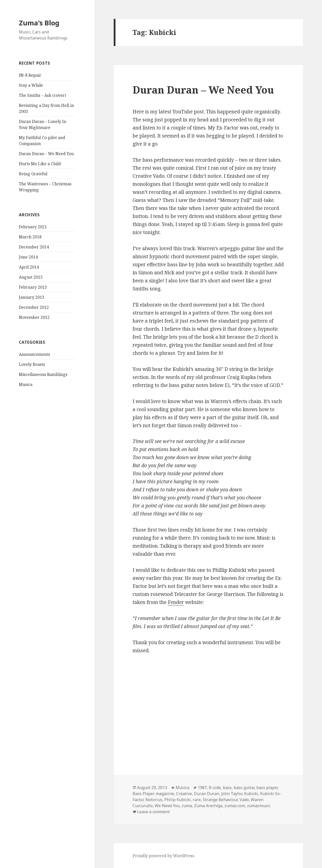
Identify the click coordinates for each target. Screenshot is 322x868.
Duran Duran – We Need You (46, 154)
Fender (176, 602)
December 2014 (34, 247)
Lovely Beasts (32, 364)
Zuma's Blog (39, 23)
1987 (202, 788)
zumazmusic (259, 806)
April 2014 (29, 267)
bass (227, 788)
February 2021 (33, 227)
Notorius (154, 800)
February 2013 (33, 287)
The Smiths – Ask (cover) (42, 95)
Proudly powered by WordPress (163, 856)
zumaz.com (235, 806)
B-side (215, 788)
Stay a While (31, 85)
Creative (184, 794)
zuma (187, 806)
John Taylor (232, 794)
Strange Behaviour (220, 800)
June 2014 (28, 257)
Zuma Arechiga (208, 806)
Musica (26, 384)
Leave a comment (153, 812)
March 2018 (30, 237)
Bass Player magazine (153, 794)
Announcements (34, 354)
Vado (244, 800)
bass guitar (244, 788)
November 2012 (34, 317)
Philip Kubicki (177, 800)
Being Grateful (33, 174)
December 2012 (34, 307)
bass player (267, 788)
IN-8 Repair (30, 75)
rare (197, 800)
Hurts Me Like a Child (40, 164)
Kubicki (251, 794)
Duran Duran (207, 794)
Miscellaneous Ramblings (43, 374)
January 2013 (32, 297)
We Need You (167, 806)
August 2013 (31, 277)
